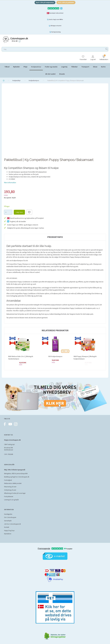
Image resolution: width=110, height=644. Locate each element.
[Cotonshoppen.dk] (16, 40)
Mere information (10, 183)
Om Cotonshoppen (10, 517)
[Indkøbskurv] (104, 57)
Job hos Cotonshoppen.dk (12, 524)
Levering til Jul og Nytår (11, 500)
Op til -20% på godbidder (67, 3)
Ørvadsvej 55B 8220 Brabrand (9, 449)
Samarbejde (8, 521)
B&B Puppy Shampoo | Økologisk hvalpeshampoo (85, 358)
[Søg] (107, 50)
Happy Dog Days (9, 531)
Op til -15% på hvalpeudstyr (44, 3)
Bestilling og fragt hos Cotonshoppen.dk (17, 477)
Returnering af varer (10, 487)
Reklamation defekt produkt (13, 483)
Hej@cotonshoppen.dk (12, 440)
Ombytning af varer (10, 490)
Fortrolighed (8, 480)
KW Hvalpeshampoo (55, 357)
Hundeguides (8, 514)
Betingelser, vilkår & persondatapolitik (16, 474)
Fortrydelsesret (9, 497)
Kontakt (7, 527)
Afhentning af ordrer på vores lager (15, 493)
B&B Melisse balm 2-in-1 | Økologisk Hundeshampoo (21, 358)
